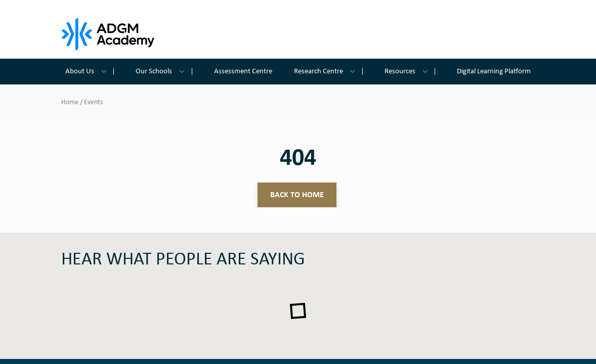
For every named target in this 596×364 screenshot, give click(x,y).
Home (70, 102)
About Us (90, 72)
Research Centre (328, 72)
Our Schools (164, 72)
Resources (410, 72)
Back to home (297, 195)
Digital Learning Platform (494, 72)
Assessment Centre (243, 72)
